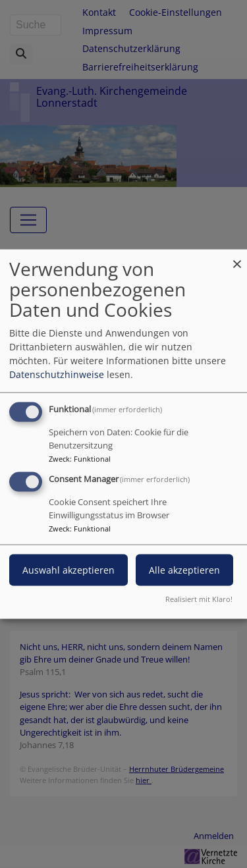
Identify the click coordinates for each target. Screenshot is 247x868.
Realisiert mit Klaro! (199, 598)
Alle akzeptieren (184, 570)
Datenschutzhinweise (57, 374)
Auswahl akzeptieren (69, 570)
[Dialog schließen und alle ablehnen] (237, 258)
